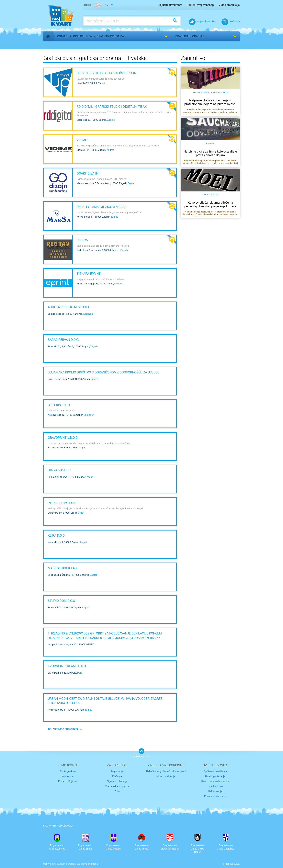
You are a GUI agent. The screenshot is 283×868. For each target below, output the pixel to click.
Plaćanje (117, 776)
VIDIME (82, 140)
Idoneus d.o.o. (232, 864)
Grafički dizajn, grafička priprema (98, 36)
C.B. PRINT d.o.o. (60, 405)
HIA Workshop (59, 470)
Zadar (90, 477)
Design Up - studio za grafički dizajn (106, 73)
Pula (80, 673)
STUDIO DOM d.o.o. (62, 601)
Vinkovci (119, 284)
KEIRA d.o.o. (57, 536)
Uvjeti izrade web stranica (215, 781)
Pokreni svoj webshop (200, 5)
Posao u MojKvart (68, 781)
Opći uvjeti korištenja (215, 771)
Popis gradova (68, 771)
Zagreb (111, 120)
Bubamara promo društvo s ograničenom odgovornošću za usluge (104, 372)
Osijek (82, 448)
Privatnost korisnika (215, 796)
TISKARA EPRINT (89, 274)
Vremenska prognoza (117, 786)
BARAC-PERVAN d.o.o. (63, 340)
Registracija (117, 771)
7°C (96, 5)
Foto (117, 791)
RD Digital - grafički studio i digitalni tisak (112, 107)
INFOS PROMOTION (62, 503)
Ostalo (62, 36)
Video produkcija (229, 5)
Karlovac (88, 314)
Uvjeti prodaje (215, 786)
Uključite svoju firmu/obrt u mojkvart (166, 771)
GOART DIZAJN (87, 173)
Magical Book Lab (62, 568)
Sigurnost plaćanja (117, 781)
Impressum (68, 776)
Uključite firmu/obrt (170, 5)
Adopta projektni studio (68, 307)
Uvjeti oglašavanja (215, 776)
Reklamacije (215, 791)
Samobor (89, 415)
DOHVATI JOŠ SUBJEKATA (63, 729)
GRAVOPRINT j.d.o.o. (63, 438)
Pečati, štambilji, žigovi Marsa (102, 207)
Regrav (82, 240)
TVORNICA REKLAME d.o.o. (67, 666)
